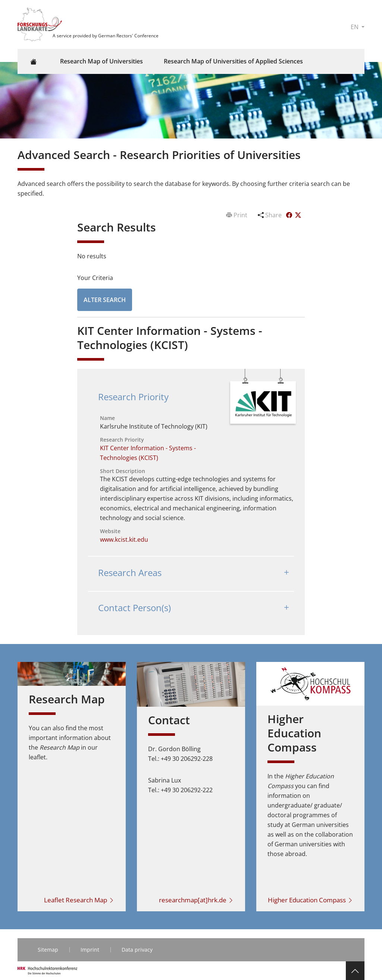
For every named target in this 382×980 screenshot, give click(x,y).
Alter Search (105, 300)
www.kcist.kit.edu (124, 539)
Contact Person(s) (134, 608)
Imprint (90, 950)
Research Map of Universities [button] (101, 61)
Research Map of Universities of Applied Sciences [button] (233, 61)
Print (237, 215)
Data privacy (137, 950)
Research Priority (133, 397)
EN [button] (355, 27)
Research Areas (130, 573)
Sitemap (48, 950)
